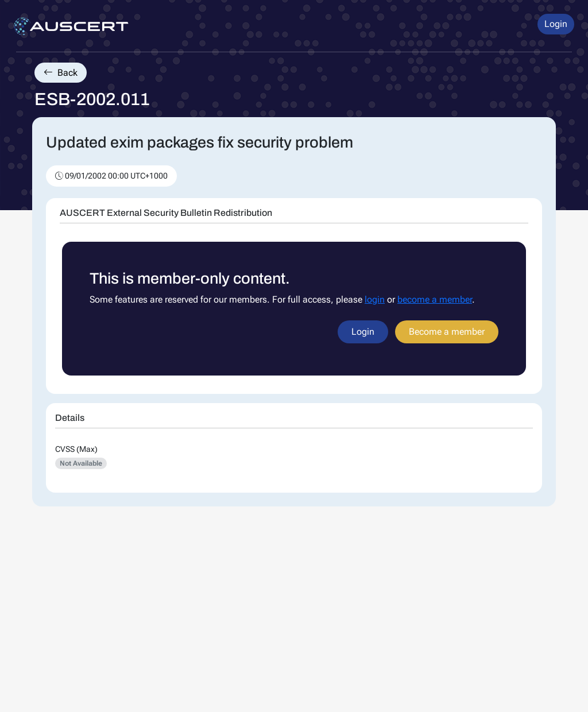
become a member (435, 299)
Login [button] (556, 24)
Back (61, 73)
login (375, 299)
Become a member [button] (447, 332)
